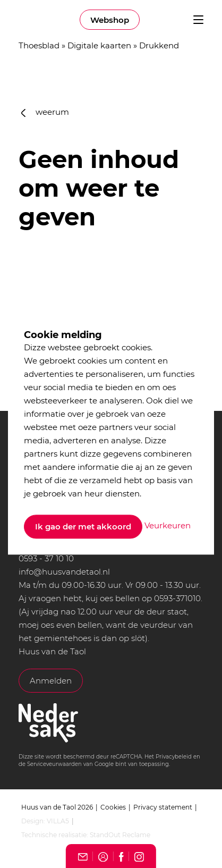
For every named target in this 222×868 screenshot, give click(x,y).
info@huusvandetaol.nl (64, 572)
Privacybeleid (174, 757)
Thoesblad (39, 45)
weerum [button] (45, 112)
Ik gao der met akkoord (83, 526)
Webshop (110, 20)
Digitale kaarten (99, 45)
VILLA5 (58, 821)
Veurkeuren (168, 526)
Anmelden (51, 681)
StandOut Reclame (120, 835)
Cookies (113, 807)
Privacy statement (163, 807)
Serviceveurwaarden (54, 764)
